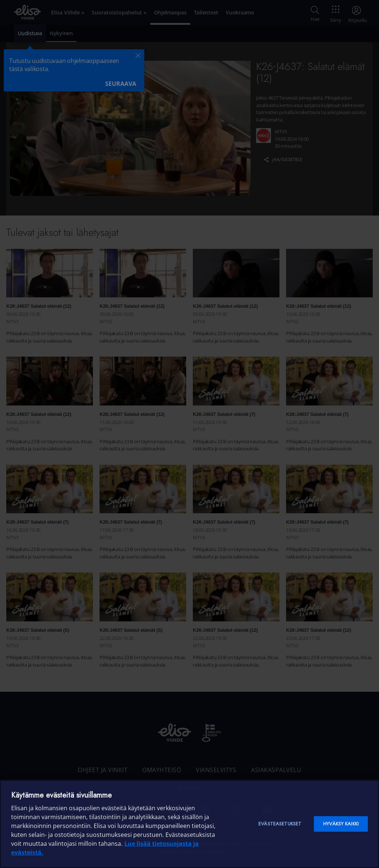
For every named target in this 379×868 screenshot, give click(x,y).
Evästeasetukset (280, 824)
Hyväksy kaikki (341, 824)
